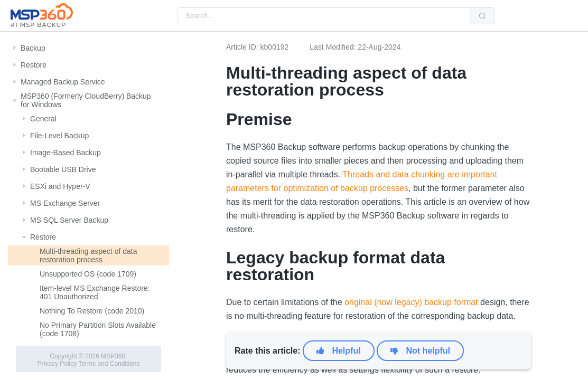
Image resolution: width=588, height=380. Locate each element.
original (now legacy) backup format (411, 302)
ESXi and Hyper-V (60, 186)
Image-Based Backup (66, 153)
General (43, 119)
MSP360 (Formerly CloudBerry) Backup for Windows (86, 100)
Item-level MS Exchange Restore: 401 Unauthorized (95, 292)
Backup (33, 48)
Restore (34, 65)
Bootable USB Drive (63, 169)
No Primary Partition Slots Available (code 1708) (98, 329)
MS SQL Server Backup (69, 220)
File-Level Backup (59, 136)
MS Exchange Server (65, 203)
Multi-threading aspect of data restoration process (88, 255)
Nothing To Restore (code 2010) (92, 311)
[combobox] (324, 16)
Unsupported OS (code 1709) (88, 274)
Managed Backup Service (63, 82)
